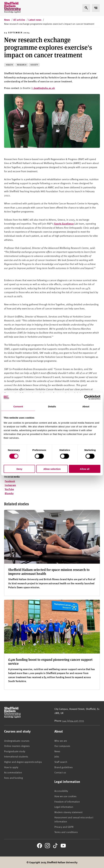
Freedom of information (67, 801)
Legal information (64, 807)
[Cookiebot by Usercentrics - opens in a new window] (87, 397)
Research (22, 65)
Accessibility (61, 791)
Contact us (60, 772)
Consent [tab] (18, 406)
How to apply (11, 767)
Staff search (61, 762)
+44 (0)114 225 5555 (73, 721)
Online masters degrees (17, 746)
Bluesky (9, 493)
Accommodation (13, 772)
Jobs (57, 756)
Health (9, 65)
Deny (19, 469)
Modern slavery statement (68, 812)
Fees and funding (13, 778)
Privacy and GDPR (64, 827)
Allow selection (52, 469)
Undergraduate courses (17, 741)
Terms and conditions (66, 832)
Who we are (61, 741)
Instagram (10, 485)
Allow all (85, 469)
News (57, 751)
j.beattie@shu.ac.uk (44, 88)
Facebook (10, 481)
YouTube (9, 489)
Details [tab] (52, 406)
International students (16, 756)
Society (34, 65)
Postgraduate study (15, 751)
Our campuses (62, 746)
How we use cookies (65, 796)
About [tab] (86, 406)
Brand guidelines (64, 767)
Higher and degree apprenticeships (23, 762)
